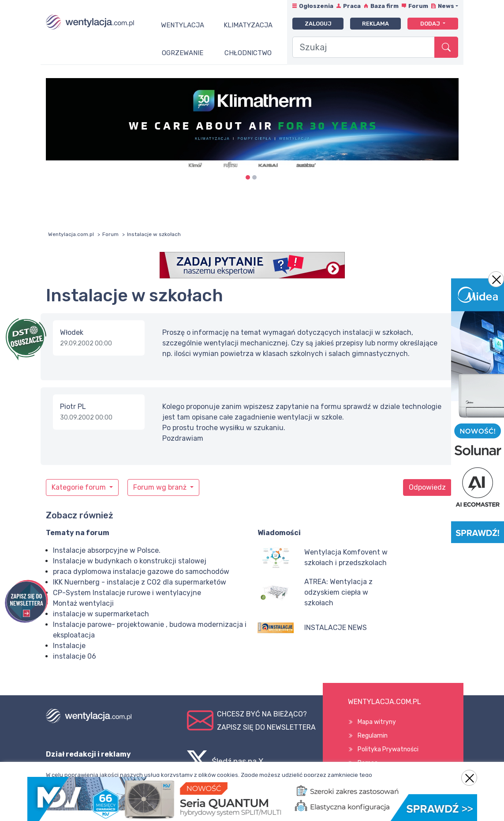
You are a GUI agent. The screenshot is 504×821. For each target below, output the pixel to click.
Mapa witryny (377, 722)
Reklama (375, 24)
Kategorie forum (80, 487)
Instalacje (69, 646)
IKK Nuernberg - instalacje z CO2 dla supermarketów (140, 582)
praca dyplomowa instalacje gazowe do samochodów (141, 572)
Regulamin (373, 736)
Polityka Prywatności (388, 749)
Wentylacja (183, 25)
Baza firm (385, 6)
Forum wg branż (161, 487)
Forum (418, 6)
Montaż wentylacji (83, 603)
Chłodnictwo (248, 53)
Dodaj (431, 24)
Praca (352, 6)
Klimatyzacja (248, 25)
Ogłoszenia (316, 6)
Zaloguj (318, 24)
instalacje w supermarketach (101, 614)
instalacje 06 (75, 656)
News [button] (446, 6)
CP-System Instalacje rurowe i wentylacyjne (127, 593)
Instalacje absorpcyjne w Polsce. (107, 550)
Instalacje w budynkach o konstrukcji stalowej (130, 561)
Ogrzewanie (183, 53)
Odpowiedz (427, 487)
